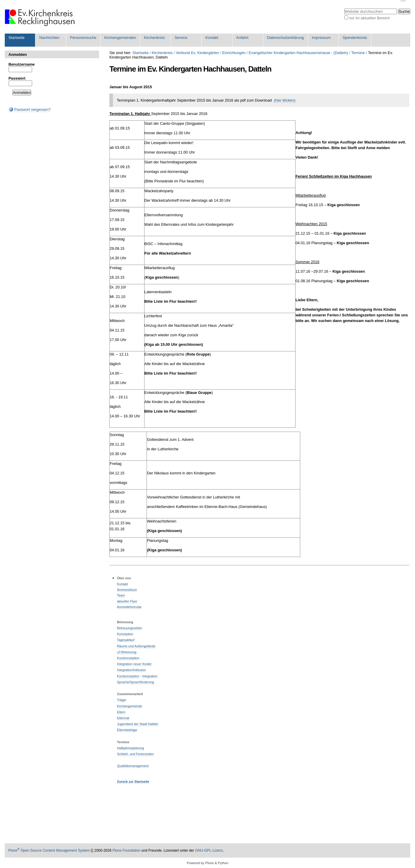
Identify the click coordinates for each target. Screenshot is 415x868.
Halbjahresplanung (131, 748)
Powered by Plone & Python (207, 863)
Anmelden (18, 55)
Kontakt (212, 38)
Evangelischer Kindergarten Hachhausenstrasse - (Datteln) (298, 53)
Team (121, 595)
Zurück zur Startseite (133, 782)
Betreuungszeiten (130, 628)
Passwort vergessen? (30, 109)
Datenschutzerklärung (285, 38)
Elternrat (123, 718)
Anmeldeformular (129, 607)
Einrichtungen (234, 53)
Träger (122, 700)
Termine (358, 53)
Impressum (321, 38)
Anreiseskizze (127, 590)
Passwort (17, 78)
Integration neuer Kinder (135, 664)
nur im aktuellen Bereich (369, 18)
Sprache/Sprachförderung (136, 682)
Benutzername (22, 64)
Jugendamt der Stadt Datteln (138, 724)
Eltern (121, 712)
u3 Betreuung (127, 652)
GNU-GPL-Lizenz (209, 850)
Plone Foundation (126, 850)
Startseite (17, 38)
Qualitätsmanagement (133, 766)
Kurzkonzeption (128, 658)
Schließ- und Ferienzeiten (136, 754)
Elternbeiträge (127, 730)
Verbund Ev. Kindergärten (197, 53)
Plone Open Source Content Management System (49, 850)
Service (181, 38)
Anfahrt (242, 38)
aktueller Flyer (127, 601)
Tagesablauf (126, 640)
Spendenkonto (355, 38)
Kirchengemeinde (130, 706)
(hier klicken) (285, 100)
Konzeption (125, 634)
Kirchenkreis (154, 38)
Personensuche (83, 38)
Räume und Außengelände (136, 646)
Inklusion (140, 670)
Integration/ (125, 670)
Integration (150, 676)
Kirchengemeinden (120, 38)
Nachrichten (49, 38)
